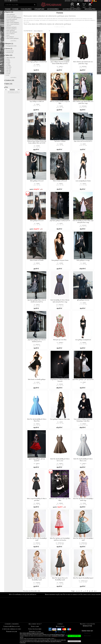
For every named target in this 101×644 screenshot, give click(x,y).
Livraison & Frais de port (12, 626)
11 (95, 591)
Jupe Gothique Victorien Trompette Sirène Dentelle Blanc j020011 (60, 63)
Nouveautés (90, 9)
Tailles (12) (8, 55)
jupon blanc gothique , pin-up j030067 (83, 379)
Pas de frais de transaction (72, 594)
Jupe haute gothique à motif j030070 (60, 221)
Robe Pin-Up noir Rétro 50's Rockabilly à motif (60, 579)
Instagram (81, 1)
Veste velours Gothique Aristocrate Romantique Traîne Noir (83, 420)
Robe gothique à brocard (37, 181)
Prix (6, 87)
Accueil (25, 31)
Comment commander (12, 624)
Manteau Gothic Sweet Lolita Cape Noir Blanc (60, 500)
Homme (15, 9)
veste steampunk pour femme (83, 181)
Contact (60, 624)
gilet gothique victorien (83, 300)
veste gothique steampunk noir (83, 340)
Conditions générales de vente (12, 629)
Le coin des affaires (72, 9)
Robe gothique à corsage (83, 260)
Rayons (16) (9, 12)
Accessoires (53, 9)
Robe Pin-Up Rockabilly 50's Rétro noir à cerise (60, 460)
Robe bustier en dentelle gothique (37, 379)
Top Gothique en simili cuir (37, 101)
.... (84, 591)
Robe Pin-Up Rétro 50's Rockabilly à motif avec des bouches (60, 539)
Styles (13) (8, 84)
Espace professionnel (35, 629)
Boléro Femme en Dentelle (37, 260)
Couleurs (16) (9, 80)
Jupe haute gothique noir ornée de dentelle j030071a (37, 341)
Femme (8, 9)
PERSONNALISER (74, 641)
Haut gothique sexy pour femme (60, 260)
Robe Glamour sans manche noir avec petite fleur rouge (83, 63)
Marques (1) (9, 44)
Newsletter (68, 1)
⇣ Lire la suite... (60, 27)
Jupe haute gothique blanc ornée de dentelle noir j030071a (37, 301)
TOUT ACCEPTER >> (74, 636)
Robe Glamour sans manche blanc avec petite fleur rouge (83, 102)
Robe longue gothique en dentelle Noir (37, 62)
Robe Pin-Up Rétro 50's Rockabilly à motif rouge (83, 500)
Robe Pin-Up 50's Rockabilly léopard (83, 578)
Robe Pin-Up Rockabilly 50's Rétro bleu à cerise (83, 460)
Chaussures (26, 9)
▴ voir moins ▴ (13, 41)
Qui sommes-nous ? (35, 624)
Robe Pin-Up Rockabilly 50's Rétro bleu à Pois (37, 420)
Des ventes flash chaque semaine (91, 594)
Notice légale (60, 626)
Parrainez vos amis (35, 632)
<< (77, 591)
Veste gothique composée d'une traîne (60, 419)
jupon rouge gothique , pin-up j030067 (37, 460)
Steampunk (39, 9)
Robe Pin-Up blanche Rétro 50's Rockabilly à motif (37, 579)
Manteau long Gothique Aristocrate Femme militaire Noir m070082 (37, 142)
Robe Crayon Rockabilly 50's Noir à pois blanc (37, 500)
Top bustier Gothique (60, 141)
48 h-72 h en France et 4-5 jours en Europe (23, 594)
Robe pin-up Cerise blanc (60, 340)
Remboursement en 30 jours (54, 594)
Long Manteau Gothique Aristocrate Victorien (60, 380)
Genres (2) (8, 49)
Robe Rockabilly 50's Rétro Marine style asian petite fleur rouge (60, 301)
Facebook (74, 1)
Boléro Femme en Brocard (60, 181)
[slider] (9, 90)
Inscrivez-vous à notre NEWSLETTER (87, 625)
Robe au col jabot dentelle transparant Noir (60, 102)
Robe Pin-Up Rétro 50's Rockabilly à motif (37, 539)
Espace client (35, 626)
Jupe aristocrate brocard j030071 (83, 141)
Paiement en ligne (12, 632)
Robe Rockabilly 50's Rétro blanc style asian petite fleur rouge (83, 222)
